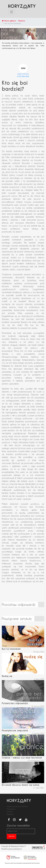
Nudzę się (7, 676)
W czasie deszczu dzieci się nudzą (20, 785)
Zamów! (12, 836)
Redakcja (10, 814)
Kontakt (10, 812)
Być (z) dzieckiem (11, 649)
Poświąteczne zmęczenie (15, 730)
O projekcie (11, 809)
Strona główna (9, 21)
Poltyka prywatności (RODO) (17, 807)
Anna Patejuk (23, 74)
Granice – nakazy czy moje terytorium (22, 758)
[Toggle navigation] (12, 12)
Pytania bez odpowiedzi (15, 703)
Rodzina (22, 21)
